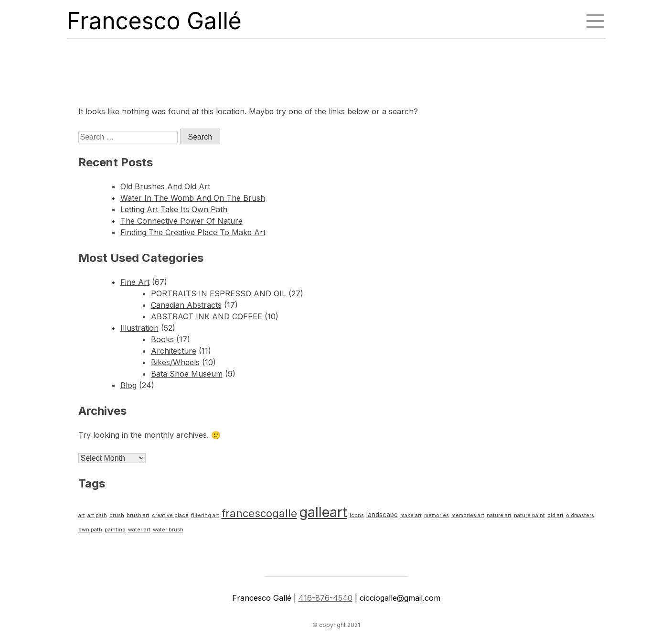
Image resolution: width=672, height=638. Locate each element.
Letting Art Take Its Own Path (174, 209)
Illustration (139, 328)
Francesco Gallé (154, 21)
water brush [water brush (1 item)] (168, 530)
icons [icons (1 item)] (357, 515)
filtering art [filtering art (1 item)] (205, 515)
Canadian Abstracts (186, 305)
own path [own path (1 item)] (90, 530)
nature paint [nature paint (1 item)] (529, 515)
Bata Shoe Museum (187, 374)
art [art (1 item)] (82, 515)
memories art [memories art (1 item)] (468, 515)
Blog (128, 385)
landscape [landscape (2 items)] (382, 515)
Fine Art (135, 282)
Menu (596, 17)
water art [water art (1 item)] (139, 530)
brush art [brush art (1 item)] (138, 515)
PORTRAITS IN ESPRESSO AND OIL (219, 293)
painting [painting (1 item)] (115, 530)
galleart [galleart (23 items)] (323, 512)
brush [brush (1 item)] (117, 515)
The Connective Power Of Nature (181, 221)
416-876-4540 (325, 598)
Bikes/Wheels (175, 362)
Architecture (174, 351)
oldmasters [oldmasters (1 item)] (580, 515)
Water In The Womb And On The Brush (193, 198)
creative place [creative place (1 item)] (170, 515)
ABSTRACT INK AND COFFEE (207, 316)
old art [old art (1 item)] (555, 515)
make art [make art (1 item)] (411, 515)
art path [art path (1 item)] (97, 515)
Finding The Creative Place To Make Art (193, 232)
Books (162, 339)
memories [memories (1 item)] (437, 515)
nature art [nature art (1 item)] (499, 515)
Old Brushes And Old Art (165, 186)
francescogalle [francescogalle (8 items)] (259, 513)
